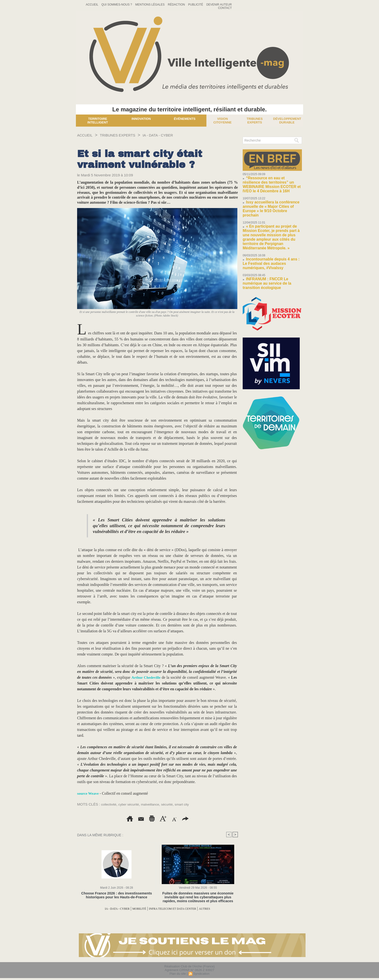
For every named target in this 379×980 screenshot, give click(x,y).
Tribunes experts (255, 121)
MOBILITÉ (134, 909)
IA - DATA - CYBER (173, 135)
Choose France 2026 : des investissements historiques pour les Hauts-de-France (117, 895)
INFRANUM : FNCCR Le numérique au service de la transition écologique (271, 257)
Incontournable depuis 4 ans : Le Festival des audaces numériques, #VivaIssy (269, 241)
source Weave (88, 793)
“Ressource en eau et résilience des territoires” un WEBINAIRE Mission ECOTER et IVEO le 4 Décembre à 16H (271, 181)
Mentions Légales (150, 5)
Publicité (196, 5)
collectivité (109, 804)
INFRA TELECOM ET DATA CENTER (177, 909)
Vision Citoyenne (223, 121)
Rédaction (177, 5)
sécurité (173, 804)
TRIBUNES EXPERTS (125, 135)
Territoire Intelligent (98, 121)
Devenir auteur (219, 5)
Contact (225, 8)
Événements (185, 119)
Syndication (201, 974)
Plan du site (178, 974)
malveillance (154, 804)
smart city (189, 804)
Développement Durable (287, 121)
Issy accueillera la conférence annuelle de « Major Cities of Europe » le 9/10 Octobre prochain (271, 199)
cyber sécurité (131, 804)
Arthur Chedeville (146, 677)
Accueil (92, 5)
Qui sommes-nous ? (117, 5)
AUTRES (219, 909)
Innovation (141, 119)
